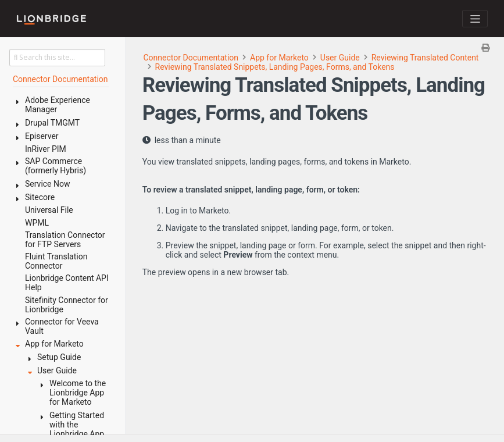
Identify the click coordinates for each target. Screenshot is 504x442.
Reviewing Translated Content (425, 58)
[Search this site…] (57, 58)
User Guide (340, 58)
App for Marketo (279, 58)
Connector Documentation (191, 58)
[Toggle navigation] (475, 19)
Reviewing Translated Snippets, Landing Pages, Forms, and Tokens (275, 67)
